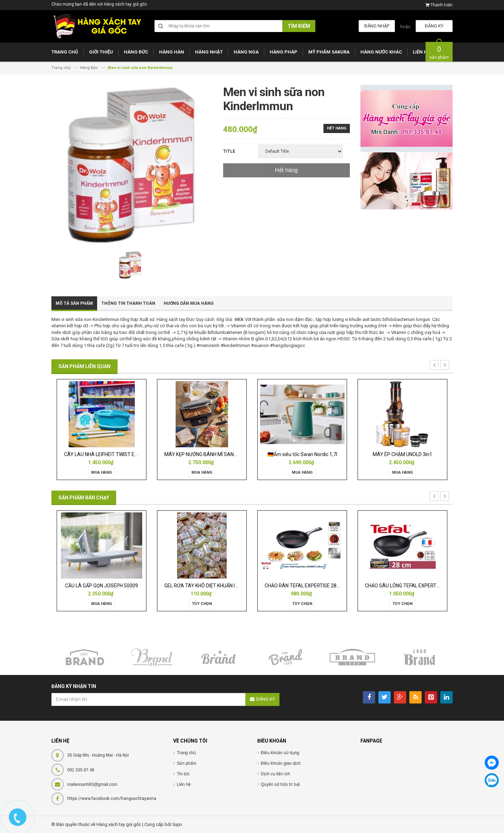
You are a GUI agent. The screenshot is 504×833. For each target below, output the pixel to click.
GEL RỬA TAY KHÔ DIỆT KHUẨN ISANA (206, 586)
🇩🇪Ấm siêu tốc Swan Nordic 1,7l (302, 454)
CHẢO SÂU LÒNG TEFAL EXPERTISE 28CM (411, 586)
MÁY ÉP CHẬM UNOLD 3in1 (402, 454)
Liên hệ (184, 784)
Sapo (177, 825)
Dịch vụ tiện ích (275, 774)
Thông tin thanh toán (128, 303)
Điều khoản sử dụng (280, 753)
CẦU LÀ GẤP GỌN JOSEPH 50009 (102, 586)
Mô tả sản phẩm (74, 303)
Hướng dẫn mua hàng (189, 303)
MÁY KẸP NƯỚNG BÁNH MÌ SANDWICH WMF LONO (219, 454)
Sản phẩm (186, 763)
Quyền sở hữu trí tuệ (280, 784)
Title (229, 151)
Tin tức (183, 774)
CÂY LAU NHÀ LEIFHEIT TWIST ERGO (104, 454)
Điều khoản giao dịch (281, 763)
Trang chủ (186, 753)
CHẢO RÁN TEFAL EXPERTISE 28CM (304, 586)
